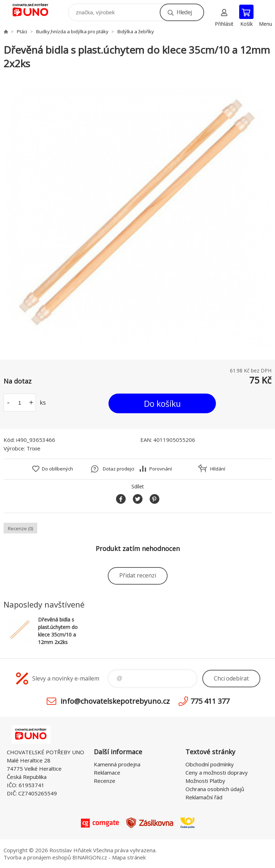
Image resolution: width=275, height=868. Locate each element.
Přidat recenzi (138, 575)
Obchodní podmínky (210, 764)
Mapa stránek (129, 857)
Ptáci (22, 31)
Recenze (105, 781)
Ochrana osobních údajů (215, 789)
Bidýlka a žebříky (136, 31)
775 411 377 (210, 701)
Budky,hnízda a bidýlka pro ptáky (72, 31)
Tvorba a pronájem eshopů (37, 857)
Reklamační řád (204, 797)
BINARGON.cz (90, 857)
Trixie (33, 448)
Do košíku (162, 404)
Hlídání (218, 469)
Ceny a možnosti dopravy (217, 772)
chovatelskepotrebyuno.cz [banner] (35, 11)
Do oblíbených (57, 469)
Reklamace (107, 772)
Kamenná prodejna (117, 764)
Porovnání (161, 469)
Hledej (184, 12)
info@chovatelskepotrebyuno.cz (115, 701)
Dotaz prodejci (119, 469)
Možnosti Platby (205, 781)
